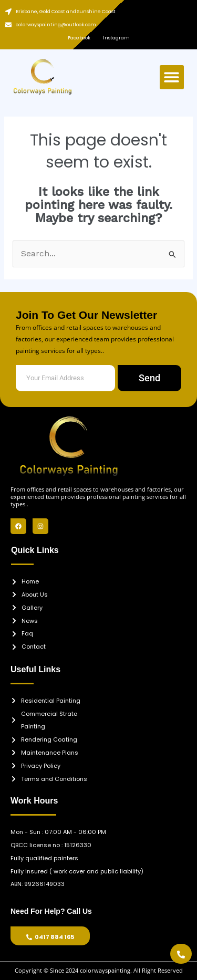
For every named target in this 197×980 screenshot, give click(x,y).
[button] (172, 77)
